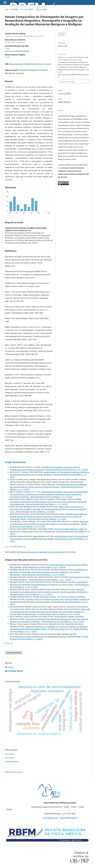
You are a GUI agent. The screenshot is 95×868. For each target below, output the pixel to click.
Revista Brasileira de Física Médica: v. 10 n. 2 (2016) (63, 622)
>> (25, 546)
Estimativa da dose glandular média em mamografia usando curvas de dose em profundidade (48, 530)
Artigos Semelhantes (15, 462)
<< (6, 546)
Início (7, 9)
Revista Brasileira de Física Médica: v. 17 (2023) (36, 512)
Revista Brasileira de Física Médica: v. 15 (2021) (47, 519)
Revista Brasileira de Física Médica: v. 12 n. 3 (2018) (43, 575)
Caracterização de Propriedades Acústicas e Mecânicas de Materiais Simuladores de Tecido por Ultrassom (50, 473)
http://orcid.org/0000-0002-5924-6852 (17, 51)
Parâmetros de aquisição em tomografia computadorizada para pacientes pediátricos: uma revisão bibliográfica (49, 572)
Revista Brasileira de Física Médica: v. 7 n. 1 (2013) (52, 497)
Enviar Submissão (14, 652)
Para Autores (10, 758)
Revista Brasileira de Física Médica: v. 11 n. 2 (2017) (31, 594)
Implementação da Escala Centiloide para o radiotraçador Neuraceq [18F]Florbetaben (46, 636)
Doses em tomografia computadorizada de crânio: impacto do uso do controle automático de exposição (49, 591)
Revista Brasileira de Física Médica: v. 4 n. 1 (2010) (67, 470)
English (11, 667)
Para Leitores (10, 754)
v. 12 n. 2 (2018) (27, 9)
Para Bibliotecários (12, 762)
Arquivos (15, 9)
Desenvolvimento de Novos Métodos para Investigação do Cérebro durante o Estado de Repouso (48, 486)
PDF (63, 34)
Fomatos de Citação (67, 82)
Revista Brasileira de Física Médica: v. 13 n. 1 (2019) (44, 567)
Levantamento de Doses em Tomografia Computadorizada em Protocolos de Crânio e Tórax (49, 583)
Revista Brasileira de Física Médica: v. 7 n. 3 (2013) (47, 504)
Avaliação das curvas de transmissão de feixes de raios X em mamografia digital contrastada (49, 538)
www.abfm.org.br (51, 818)
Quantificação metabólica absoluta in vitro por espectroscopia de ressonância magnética (45, 468)
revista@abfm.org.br (68, 818)
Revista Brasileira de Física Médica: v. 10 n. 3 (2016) (59, 614)
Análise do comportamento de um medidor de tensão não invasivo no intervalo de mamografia (49, 523)
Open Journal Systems (14, 772)
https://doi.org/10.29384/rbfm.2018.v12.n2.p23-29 (30, 64)
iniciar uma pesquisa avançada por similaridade (41, 552)
